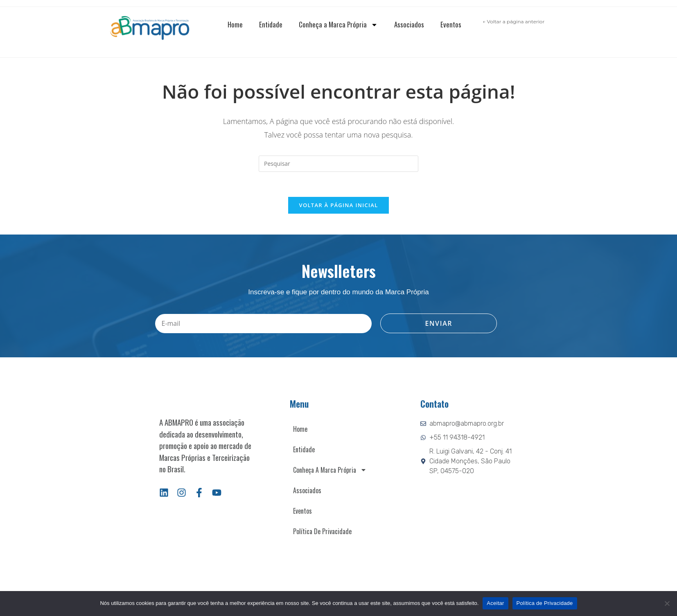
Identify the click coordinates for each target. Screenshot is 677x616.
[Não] (667, 603)
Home (235, 24)
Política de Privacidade (322, 531)
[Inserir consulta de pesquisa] (338, 164)
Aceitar (495, 603)
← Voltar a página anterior (513, 21)
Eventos (451, 24)
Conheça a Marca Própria (338, 25)
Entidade (271, 24)
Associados (409, 24)
